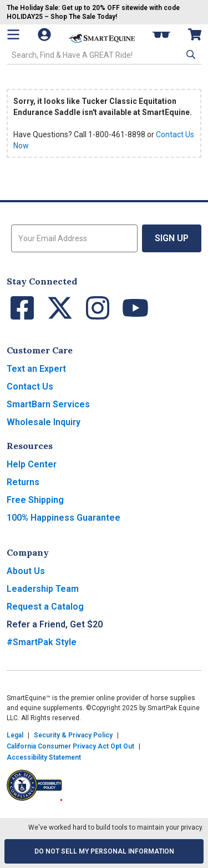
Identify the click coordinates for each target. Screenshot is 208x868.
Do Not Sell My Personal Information (104, 851)
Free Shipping (35, 500)
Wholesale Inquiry (44, 422)
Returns (23, 482)
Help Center (32, 464)
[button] (190, 54)
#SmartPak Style (42, 642)
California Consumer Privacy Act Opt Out (70, 746)
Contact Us (30, 386)
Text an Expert (36, 369)
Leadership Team (43, 589)
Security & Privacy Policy (73, 735)
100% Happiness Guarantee (64, 518)
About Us (26, 571)
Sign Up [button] (172, 238)
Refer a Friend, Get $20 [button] (55, 624)
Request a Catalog (45, 607)
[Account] (45, 34)
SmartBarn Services (48, 404)
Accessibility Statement (44, 757)
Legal (15, 735)
